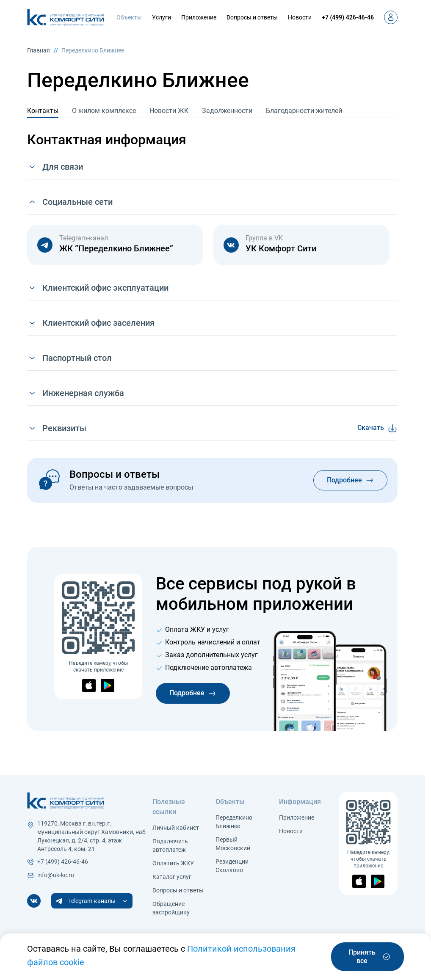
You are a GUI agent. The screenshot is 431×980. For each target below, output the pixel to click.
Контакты (43, 111)
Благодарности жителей (304, 111)
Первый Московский (233, 844)
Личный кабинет (176, 828)
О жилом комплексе (104, 111)
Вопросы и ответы (252, 17)
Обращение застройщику (171, 908)
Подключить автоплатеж (170, 845)
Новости (300, 17)
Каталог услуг (172, 877)
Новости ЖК (169, 111)
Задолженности (227, 111)
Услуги (162, 17)
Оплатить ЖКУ (173, 863)
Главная (39, 50)
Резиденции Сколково (232, 866)
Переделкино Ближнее (93, 50)
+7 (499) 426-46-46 (348, 17)
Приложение (199, 17)
